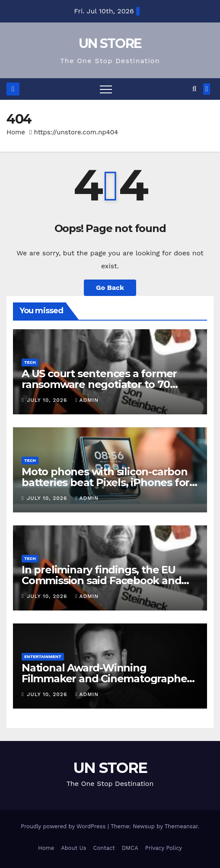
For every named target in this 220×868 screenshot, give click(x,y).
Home (16, 132)
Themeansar (181, 826)
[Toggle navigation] (106, 89)
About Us (73, 848)
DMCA (130, 848)
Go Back (110, 288)
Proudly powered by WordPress (64, 826)
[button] (194, 89)
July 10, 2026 (48, 400)
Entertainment (43, 657)
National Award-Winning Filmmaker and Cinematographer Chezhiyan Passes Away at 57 (106, 679)
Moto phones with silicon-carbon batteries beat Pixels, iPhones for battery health (105, 482)
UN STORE (110, 43)
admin (87, 400)
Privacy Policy (164, 848)
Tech (30, 362)
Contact (104, 848)
